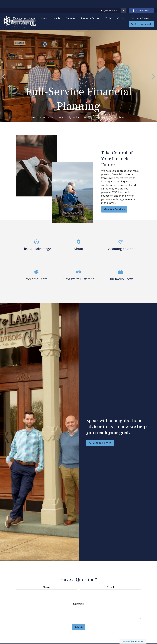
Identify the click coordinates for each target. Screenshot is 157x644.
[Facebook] (124, 3)
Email (110, 579)
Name (47, 579)
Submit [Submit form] (79, 619)
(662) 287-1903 (109, 3)
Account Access (141, 3)
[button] (44, 10)
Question (79, 596)
